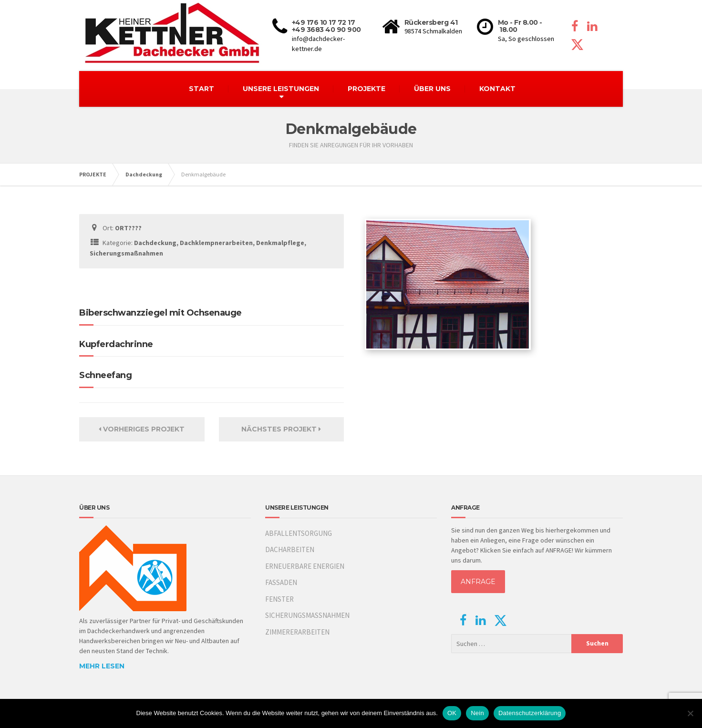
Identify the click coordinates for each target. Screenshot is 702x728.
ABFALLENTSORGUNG (299, 533)
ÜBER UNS (432, 89)
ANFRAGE (478, 582)
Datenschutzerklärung (530, 713)
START (201, 89)
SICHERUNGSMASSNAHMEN (307, 615)
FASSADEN (281, 582)
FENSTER (279, 599)
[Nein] (690, 713)
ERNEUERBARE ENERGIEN (305, 566)
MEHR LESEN (102, 666)
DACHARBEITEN (290, 549)
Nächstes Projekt (281, 429)
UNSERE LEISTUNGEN (281, 89)
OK (452, 713)
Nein (477, 713)
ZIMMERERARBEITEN (297, 632)
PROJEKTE (366, 89)
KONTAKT (497, 89)
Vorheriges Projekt (142, 429)
